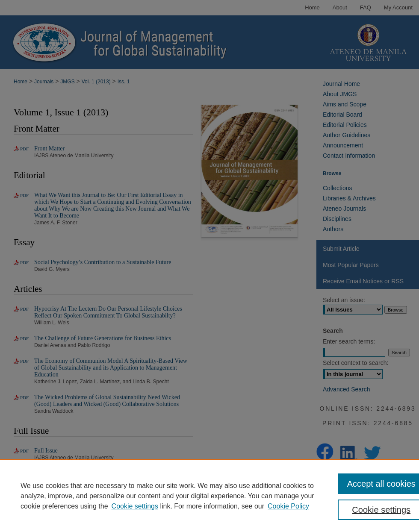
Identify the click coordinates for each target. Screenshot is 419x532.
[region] (209, 496)
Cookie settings (135, 506)
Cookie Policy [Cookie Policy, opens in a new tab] (288, 506)
